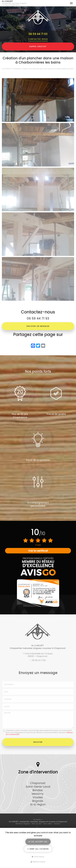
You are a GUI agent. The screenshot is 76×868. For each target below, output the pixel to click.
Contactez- (38, 39)
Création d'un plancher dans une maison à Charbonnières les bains (48, 69)
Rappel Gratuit (38, 46)
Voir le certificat (38, 551)
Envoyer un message (38, 326)
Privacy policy (38, 862)
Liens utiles (48, 824)
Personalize (38, 857)
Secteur (57, 824)
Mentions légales (23, 824)
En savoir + (38, 820)
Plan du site (36, 824)
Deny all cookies (38, 849)
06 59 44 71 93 (38, 34)
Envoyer (38, 742)
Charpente (17, 69)
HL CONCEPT (16, 3)
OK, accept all (38, 842)
